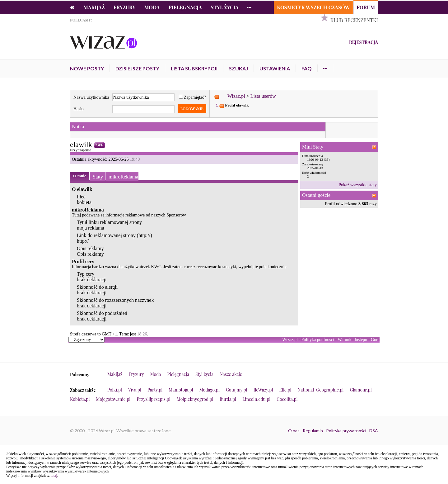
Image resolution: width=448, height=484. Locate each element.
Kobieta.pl (80, 399)
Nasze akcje (231, 374)
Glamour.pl (361, 390)
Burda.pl (228, 399)
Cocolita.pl (287, 399)
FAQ (307, 68)
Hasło (79, 109)
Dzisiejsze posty (137, 68)
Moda (152, 7)
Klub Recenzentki (354, 20)
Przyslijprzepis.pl (153, 399)
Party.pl (155, 390)
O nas (294, 431)
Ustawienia (275, 68)
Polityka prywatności (346, 431)
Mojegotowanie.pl (113, 399)
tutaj (54, 476)
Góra (375, 340)
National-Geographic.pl (321, 390)
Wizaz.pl (236, 96)
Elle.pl (285, 390)
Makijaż (94, 7)
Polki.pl (115, 390)
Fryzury (125, 7)
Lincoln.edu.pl (256, 399)
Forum (366, 7)
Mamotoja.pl (181, 390)
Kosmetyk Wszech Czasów (313, 7)
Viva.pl (135, 390)
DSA (374, 431)
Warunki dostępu (352, 340)
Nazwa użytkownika (91, 97)
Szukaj (238, 68)
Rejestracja (364, 42)
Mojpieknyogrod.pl (195, 399)
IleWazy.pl (263, 390)
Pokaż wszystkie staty (358, 185)
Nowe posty (87, 68)
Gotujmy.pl (237, 390)
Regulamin (313, 431)
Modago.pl (210, 390)
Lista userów (263, 96)
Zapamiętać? (193, 97)
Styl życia (225, 7)
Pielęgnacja (185, 7)
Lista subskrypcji (194, 68)
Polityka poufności (318, 340)
